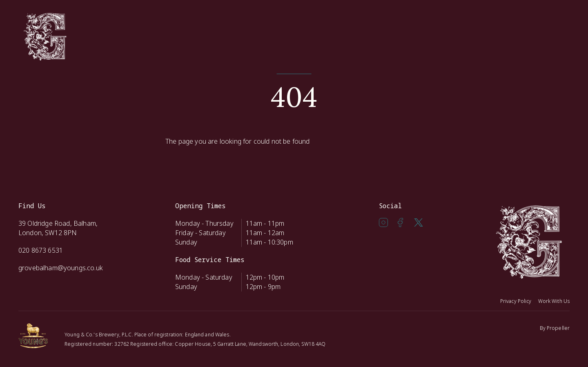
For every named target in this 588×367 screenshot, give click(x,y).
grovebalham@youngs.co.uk (61, 268)
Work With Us (554, 301)
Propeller (558, 328)
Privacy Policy (516, 301)
